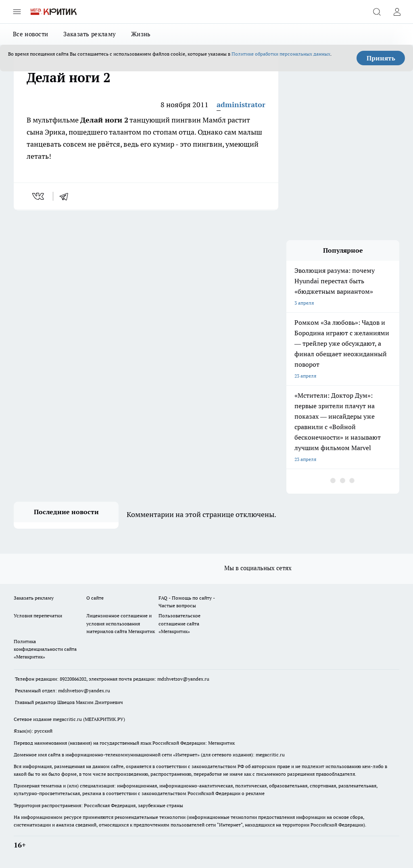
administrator (241, 105)
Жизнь (141, 34)
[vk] (39, 196)
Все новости (30, 34)
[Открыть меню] (17, 12)
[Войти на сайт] (397, 12)
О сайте (95, 598)
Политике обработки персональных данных (281, 54)
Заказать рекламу (90, 34)
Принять (381, 58)
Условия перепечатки (38, 616)
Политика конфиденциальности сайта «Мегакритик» (45, 649)
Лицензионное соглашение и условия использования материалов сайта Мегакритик (121, 623)
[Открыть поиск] (377, 12)
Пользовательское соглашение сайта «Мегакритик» (179, 623)
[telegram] (67, 196)
